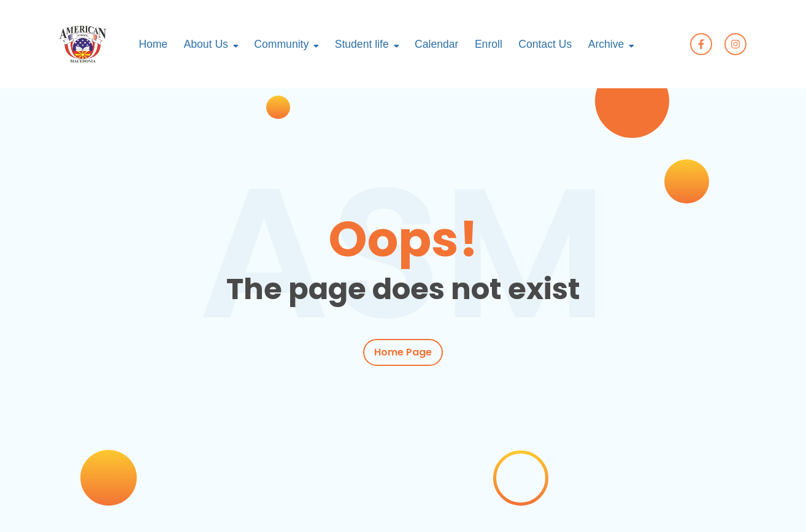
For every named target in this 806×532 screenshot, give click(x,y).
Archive (606, 44)
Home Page (403, 352)
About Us (206, 44)
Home (153, 44)
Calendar (436, 44)
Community (281, 44)
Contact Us (545, 44)
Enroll (489, 44)
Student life (362, 44)
